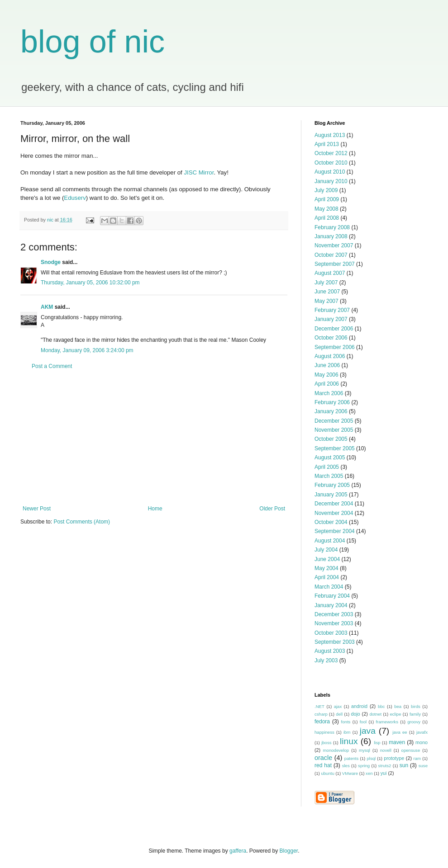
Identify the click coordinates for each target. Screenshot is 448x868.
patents (351, 758)
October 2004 (331, 522)
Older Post (272, 509)
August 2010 (330, 172)
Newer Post (37, 509)
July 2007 (326, 283)
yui (384, 773)
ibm (347, 732)
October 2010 (331, 163)
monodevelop (336, 750)
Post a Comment (52, 366)
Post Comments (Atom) (82, 522)
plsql (371, 758)
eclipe (395, 714)
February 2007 (332, 310)
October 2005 (331, 439)
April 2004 (327, 577)
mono (422, 742)
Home (155, 509)
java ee (400, 732)
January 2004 (331, 605)
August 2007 (330, 273)
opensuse (411, 750)
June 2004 (327, 559)
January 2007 (331, 319)
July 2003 (326, 660)
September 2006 (335, 347)
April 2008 (327, 218)
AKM (47, 307)
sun (404, 765)
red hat (323, 765)
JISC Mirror (199, 172)
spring (364, 766)
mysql (365, 750)
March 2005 (329, 476)
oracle (323, 758)
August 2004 (330, 541)
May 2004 (326, 568)
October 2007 (331, 255)
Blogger (289, 851)
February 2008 (332, 227)
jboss (326, 743)
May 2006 (326, 375)
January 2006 (331, 411)
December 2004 (334, 504)
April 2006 (327, 384)
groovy (414, 722)
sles (346, 766)
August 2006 (330, 356)
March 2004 (329, 587)
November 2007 (334, 245)
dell (339, 714)
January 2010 (331, 181)
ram (417, 758)
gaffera (238, 851)
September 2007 (335, 264)
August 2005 (330, 458)
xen (369, 773)
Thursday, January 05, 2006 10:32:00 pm (90, 283)
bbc (381, 706)
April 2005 (327, 467)
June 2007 (327, 292)
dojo (355, 714)
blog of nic (93, 42)
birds (416, 706)
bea (398, 706)
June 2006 (327, 365)
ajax (338, 706)
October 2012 (331, 153)
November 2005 (334, 430)
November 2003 (334, 623)
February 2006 (332, 402)
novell (386, 750)
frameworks (387, 722)
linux (349, 741)
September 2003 (335, 642)
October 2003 (331, 633)
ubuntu (327, 773)
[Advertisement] (154, 438)
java (368, 731)
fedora (322, 722)
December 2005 (334, 421)
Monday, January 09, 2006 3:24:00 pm (87, 350)
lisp (377, 743)
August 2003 (330, 651)
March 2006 (329, 393)
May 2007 (326, 301)
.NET (319, 706)
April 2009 (327, 199)
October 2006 (331, 338)
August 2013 (330, 135)
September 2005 (335, 448)
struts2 (385, 766)
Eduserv (75, 198)
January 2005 (331, 495)
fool (363, 722)
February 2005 (332, 485)
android (359, 706)
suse (423, 766)
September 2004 (335, 531)
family (415, 714)
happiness (324, 732)
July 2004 (326, 550)
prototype (394, 758)
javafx (422, 732)
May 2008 (326, 209)
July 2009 (326, 190)
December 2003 (334, 614)
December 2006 (334, 329)
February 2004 (332, 596)
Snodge (51, 262)
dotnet (375, 714)
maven (397, 742)
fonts (346, 722)
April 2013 (327, 144)
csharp (321, 714)
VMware (350, 773)
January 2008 (331, 236)
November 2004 (334, 513)
